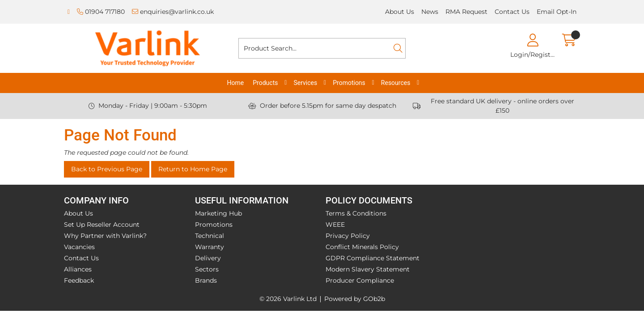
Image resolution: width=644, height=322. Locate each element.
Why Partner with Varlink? (105, 236)
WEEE (335, 225)
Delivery (208, 258)
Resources (396, 83)
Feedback (79, 280)
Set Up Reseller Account (102, 225)
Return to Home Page (193, 169)
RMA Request (466, 12)
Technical (210, 236)
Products (265, 83)
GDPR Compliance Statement (373, 258)
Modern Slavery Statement (368, 269)
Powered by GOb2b (355, 299)
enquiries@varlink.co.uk (173, 12)
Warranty (210, 247)
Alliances (78, 269)
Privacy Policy (348, 236)
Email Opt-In (557, 12)
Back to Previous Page (107, 169)
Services (305, 83)
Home (236, 83)
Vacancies (79, 247)
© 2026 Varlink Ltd (288, 299)
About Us (400, 12)
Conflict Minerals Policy (362, 247)
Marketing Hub (218, 213)
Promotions (349, 83)
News (430, 12)
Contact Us (512, 12)
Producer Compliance (360, 280)
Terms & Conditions (356, 213)
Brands (206, 280)
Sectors (207, 269)
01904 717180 (101, 12)
